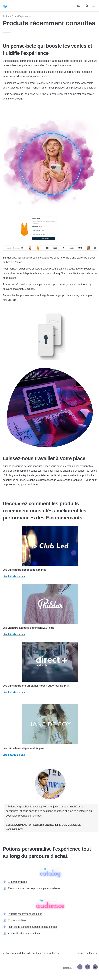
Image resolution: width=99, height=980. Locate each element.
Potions (7, 16)
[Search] (87, 6)
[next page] (87, 953)
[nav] (93, 6)
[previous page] (31, 953)
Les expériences (23, 16)
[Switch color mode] (79, 6)
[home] (6, 6)
